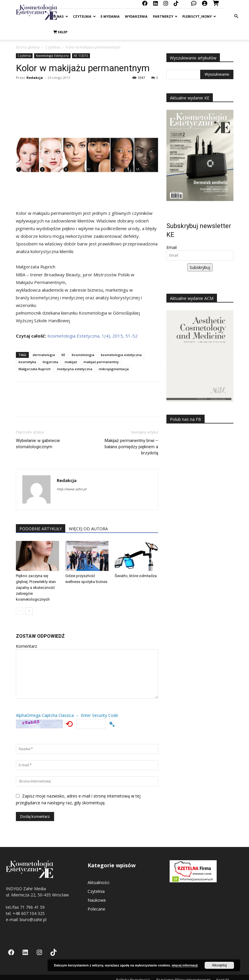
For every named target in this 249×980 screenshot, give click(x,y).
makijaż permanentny (101, 362)
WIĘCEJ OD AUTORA (88, 529)
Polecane (96, 909)
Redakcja (35, 78)
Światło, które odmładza (136, 576)
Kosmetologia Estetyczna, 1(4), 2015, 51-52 (92, 336)
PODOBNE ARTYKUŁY (41, 529)
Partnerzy (165, 16)
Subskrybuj (200, 267)
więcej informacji (185, 965)
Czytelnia (84, 16)
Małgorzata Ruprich (35, 369)
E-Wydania (110, 16)
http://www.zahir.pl (72, 489)
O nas (61, 16)
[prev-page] (20, 611)
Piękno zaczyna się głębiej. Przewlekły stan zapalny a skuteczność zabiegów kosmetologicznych (36, 588)
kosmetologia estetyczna (121, 355)
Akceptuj (219, 965)
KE (63, 355)
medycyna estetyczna (75, 369)
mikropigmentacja (114, 369)
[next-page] (29, 611)
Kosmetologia (83, 355)
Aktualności (98, 882)
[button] (236, 16)
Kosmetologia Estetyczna (52, 56)
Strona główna (28, 47)
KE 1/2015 (81, 56)
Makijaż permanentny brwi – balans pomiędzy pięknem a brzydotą (131, 447)
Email (172, 247)
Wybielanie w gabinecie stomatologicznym (38, 444)
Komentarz (26, 646)
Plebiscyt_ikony (199, 16)
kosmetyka (27, 362)
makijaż (71, 362)
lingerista (50, 362)
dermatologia (44, 355)
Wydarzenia (136, 16)
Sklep (60, 32)
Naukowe (97, 900)
